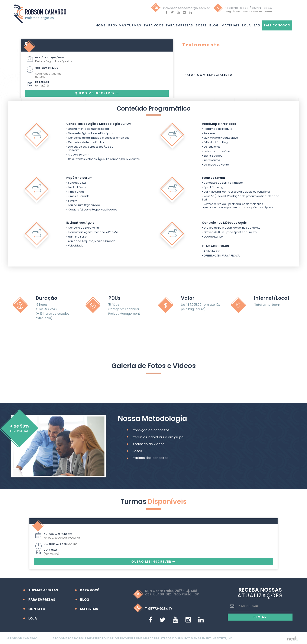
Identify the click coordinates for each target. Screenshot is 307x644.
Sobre (201, 26)
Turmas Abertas (43, 589)
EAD (257, 26)
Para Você (90, 589)
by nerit (288, 638)
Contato (37, 608)
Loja (247, 26)
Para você (153, 26)
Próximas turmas (125, 26)
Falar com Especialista (209, 75)
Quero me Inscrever (97, 93)
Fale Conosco (277, 26)
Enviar (260, 616)
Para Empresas (179, 26)
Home (101, 26)
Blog (214, 26)
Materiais (230, 26)
